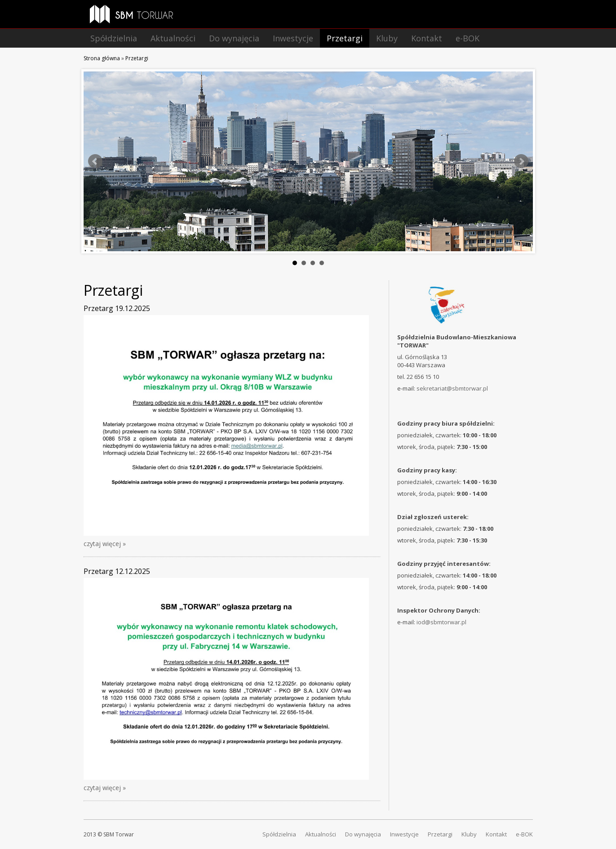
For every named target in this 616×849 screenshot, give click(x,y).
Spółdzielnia (114, 38)
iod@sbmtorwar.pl (441, 622)
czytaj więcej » (105, 544)
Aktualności (173, 38)
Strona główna (102, 58)
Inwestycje (293, 38)
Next (521, 161)
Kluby (387, 38)
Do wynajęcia (234, 38)
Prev (95, 161)
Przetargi (345, 38)
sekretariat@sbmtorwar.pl (452, 388)
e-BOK (468, 38)
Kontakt (427, 38)
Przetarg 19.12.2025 (117, 308)
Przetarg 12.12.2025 (117, 571)
